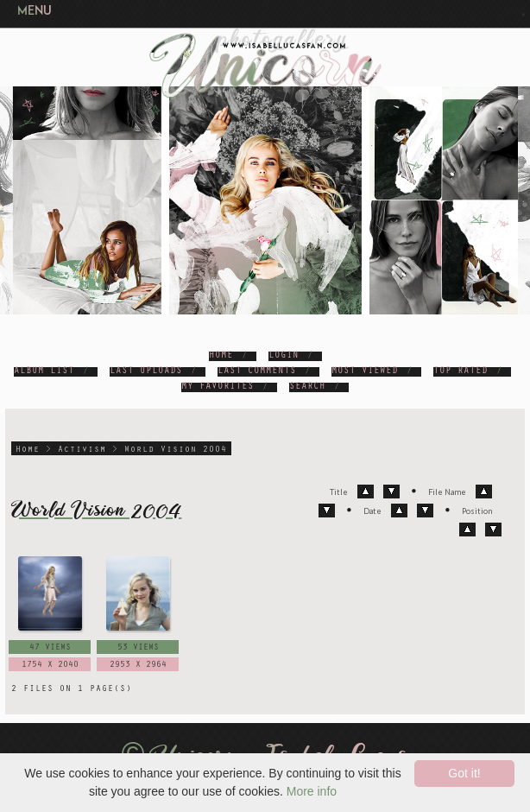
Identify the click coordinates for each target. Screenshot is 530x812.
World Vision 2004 (176, 450)
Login (284, 356)
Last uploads (146, 372)
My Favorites (218, 387)
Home (221, 356)
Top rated (461, 372)
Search (307, 387)
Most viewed (365, 372)
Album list (44, 372)
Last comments (257, 372)
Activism (82, 450)
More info (312, 791)
